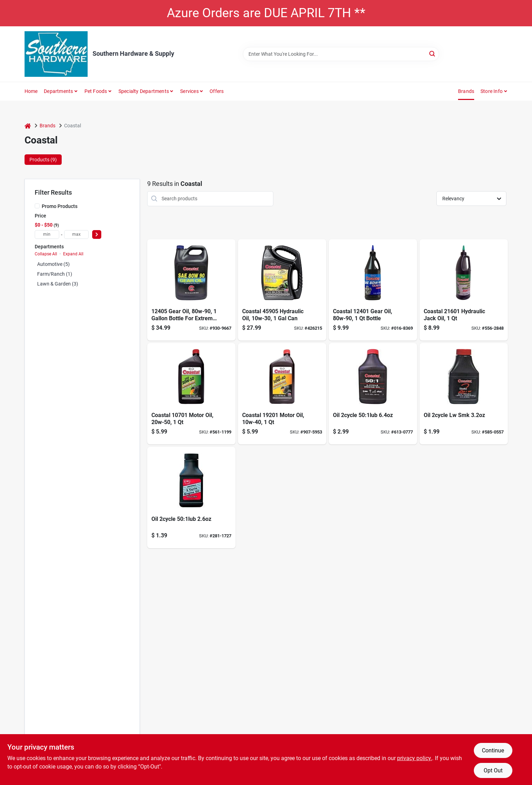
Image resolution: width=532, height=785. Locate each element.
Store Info (492, 91)
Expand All (73, 254)
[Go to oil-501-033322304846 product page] (373, 394)
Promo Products (60, 206)
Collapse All (46, 254)
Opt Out (493, 770)
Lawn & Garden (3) (58, 284)
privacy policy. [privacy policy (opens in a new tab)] (415, 758)
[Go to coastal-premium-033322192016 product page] (282, 394)
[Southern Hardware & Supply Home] (56, 54)
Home (31, 91)
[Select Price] (97, 234)
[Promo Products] (37, 206)
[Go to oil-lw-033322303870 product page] (464, 394)
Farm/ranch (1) (55, 274)
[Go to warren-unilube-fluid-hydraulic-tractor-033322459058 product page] (282, 290)
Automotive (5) (53, 264)
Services (189, 91)
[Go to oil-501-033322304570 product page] (191, 498)
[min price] (47, 234)
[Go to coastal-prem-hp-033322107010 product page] (191, 394)
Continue (493, 750)
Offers (217, 91)
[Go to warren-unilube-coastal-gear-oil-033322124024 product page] (373, 290)
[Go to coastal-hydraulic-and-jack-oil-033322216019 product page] (464, 290)
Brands (466, 91)
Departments (58, 91)
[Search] (433, 53)
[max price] (76, 234)
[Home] (28, 126)
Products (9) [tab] (43, 160)
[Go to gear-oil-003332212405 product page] (191, 290)
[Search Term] (341, 54)
